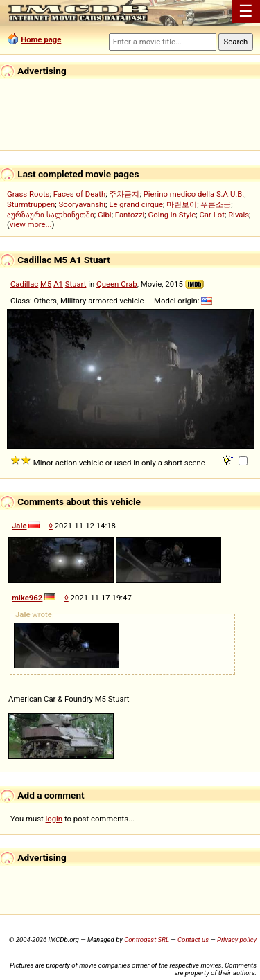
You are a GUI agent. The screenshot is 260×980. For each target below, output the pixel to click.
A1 (58, 284)
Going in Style (172, 215)
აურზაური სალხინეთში (51, 215)
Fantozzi (130, 215)
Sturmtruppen (31, 204)
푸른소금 (216, 204)
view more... (31, 224)
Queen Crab (117, 284)
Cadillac (24, 284)
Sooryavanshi (82, 204)
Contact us (193, 939)
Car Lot (211, 215)
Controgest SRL (147, 939)
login (54, 819)
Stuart (76, 284)
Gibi (105, 215)
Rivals (239, 215)
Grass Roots (28, 194)
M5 (46, 284)
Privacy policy (237, 939)
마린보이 (182, 204)
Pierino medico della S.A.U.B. (194, 194)
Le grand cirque (136, 204)
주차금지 (124, 194)
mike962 (27, 598)
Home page (41, 39)
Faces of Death (80, 194)
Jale (19, 526)
